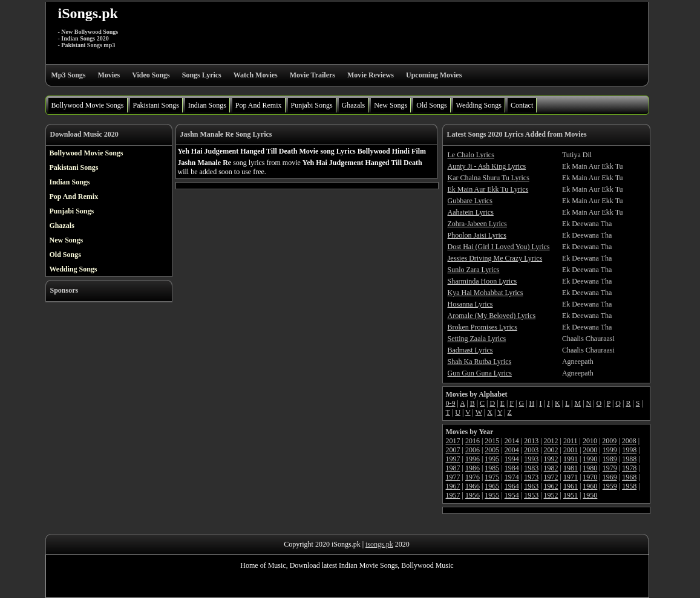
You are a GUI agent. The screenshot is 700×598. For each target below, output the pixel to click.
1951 (571, 495)
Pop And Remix (259, 105)
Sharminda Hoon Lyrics (482, 281)
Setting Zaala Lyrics (477, 339)
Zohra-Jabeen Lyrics (477, 224)
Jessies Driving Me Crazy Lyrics (495, 258)
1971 (571, 477)
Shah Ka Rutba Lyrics (480, 362)
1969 (610, 477)
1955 (492, 495)
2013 (531, 441)
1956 (473, 495)
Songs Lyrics (202, 75)
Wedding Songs (479, 105)
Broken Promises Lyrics (482, 327)
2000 (590, 450)
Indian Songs (207, 105)
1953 (531, 495)
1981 (571, 468)
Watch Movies (256, 75)
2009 (609, 441)
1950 (590, 495)
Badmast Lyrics (470, 350)
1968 (629, 477)
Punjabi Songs (312, 105)
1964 (512, 486)
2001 (571, 450)
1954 (512, 495)
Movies (109, 75)
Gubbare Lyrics (470, 201)
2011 (571, 441)
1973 (531, 477)
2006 (473, 450)
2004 (512, 450)
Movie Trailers (312, 75)
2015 (492, 441)
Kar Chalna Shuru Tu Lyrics (489, 178)
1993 (531, 459)
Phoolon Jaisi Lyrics (477, 235)
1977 (453, 477)
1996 (473, 459)
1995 (492, 459)
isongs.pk (379, 544)
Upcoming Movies (434, 75)
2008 (629, 441)
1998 (629, 450)
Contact (522, 105)
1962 (551, 486)
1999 (610, 450)
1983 (531, 468)
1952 (551, 495)
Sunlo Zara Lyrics (474, 270)
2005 (492, 450)
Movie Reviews (371, 75)
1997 (453, 459)
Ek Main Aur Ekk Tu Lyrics (488, 189)
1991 (571, 459)
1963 (531, 486)
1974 (512, 477)
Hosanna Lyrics (470, 304)
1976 (473, 477)
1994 (512, 459)
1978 (629, 468)
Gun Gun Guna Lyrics (480, 373)
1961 (571, 486)
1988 (629, 459)
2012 (551, 441)
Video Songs (151, 75)
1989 (610, 459)
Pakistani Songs (156, 105)
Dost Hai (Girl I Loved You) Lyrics (499, 247)
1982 (551, 468)
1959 (610, 486)
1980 (590, 468)
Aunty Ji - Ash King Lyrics (487, 166)
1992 (551, 459)
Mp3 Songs (69, 75)
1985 (492, 468)
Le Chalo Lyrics (471, 155)
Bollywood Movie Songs (88, 105)
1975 (492, 477)
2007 (453, 450)
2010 (590, 441)
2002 (551, 450)
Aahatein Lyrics (471, 212)
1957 (453, 495)
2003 (531, 450)
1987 (453, 468)
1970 (590, 477)
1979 (610, 468)
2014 (512, 441)
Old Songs (431, 105)
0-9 (451, 403)
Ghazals (354, 105)
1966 (473, 486)
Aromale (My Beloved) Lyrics (492, 316)
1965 (492, 486)
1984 (512, 468)
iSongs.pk (88, 13)
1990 (590, 459)
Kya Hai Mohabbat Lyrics (486, 293)
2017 (453, 441)
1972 (551, 477)
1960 (590, 486)
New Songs (391, 105)
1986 (473, 468)
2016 (473, 441)
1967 (453, 486)
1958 (629, 486)
